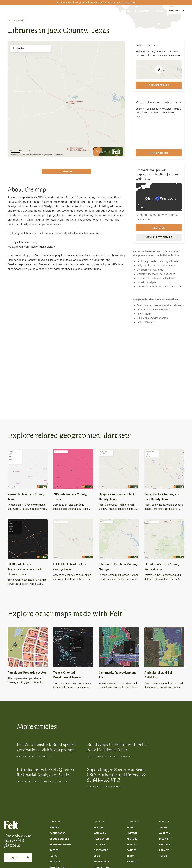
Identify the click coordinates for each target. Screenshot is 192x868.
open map (67, 171)
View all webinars (159, 237)
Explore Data (16, 21)
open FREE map (159, 85)
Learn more (129, 2)
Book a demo (159, 153)
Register (159, 228)
